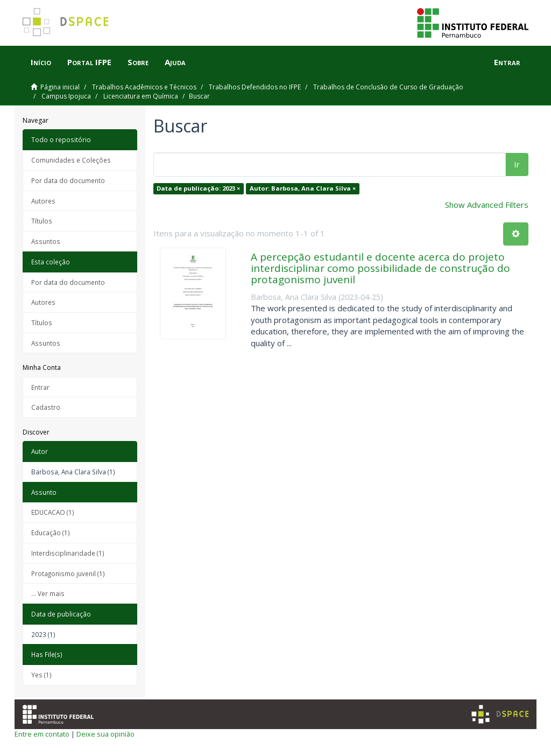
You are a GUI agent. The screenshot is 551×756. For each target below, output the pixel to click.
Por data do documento (68, 180)
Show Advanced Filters (487, 205)
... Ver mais (48, 593)
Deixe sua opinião (105, 734)
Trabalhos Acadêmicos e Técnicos (144, 87)
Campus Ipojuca (66, 96)
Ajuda (175, 62)
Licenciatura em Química (141, 96)
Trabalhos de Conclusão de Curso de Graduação (388, 87)
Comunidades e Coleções (71, 160)
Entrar (40, 387)
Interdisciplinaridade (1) (68, 553)
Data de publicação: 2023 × (198, 188)
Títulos (42, 221)
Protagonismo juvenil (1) (68, 573)
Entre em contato (42, 734)
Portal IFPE (89, 62)
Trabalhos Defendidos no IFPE (255, 87)
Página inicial (60, 87)
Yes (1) (41, 675)
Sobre (138, 62)
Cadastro (46, 407)
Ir (517, 164)
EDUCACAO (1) (53, 512)
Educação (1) (51, 533)
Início (41, 62)
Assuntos (46, 241)
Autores (43, 201)
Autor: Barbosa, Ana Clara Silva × (303, 188)
